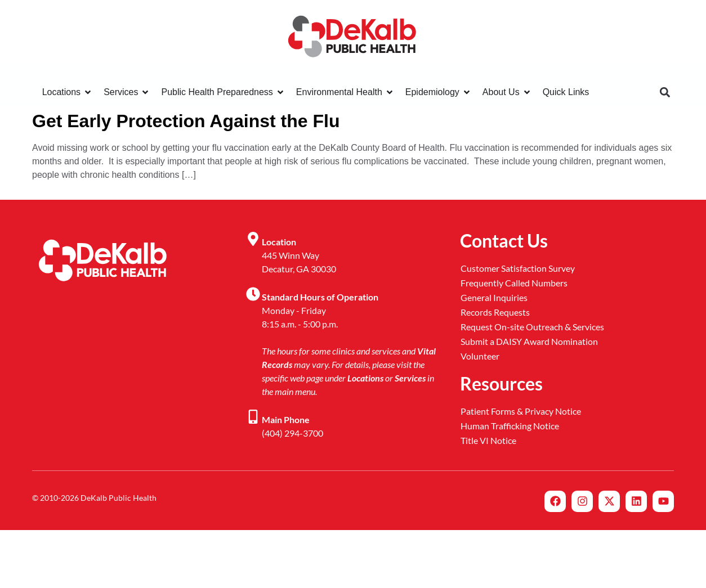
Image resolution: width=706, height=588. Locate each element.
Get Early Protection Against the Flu (186, 121)
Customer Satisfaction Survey (518, 268)
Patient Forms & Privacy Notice (521, 411)
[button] (665, 93)
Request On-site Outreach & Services (532, 327)
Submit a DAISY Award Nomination (529, 341)
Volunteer (480, 356)
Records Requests (495, 312)
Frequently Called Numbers (514, 283)
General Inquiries (494, 297)
